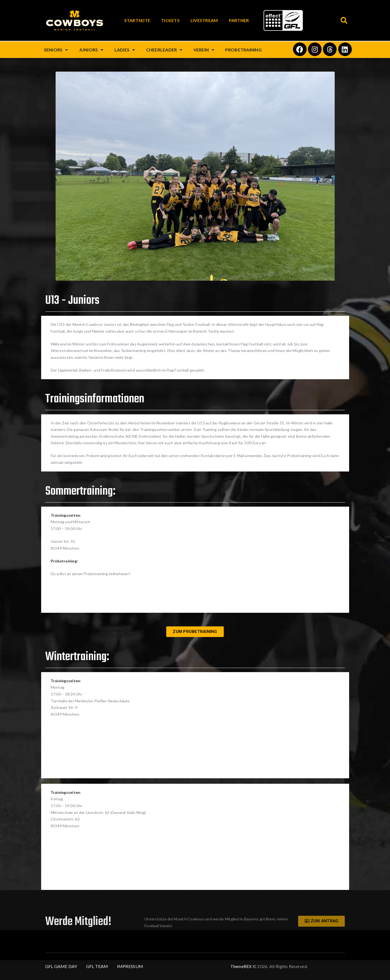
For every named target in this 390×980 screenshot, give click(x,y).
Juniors (91, 50)
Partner (239, 20)
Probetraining (243, 50)
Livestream (204, 20)
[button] (344, 21)
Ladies (125, 50)
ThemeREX (241, 966)
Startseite (137, 20)
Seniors (56, 50)
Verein (204, 50)
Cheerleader (164, 50)
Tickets (170, 20)
